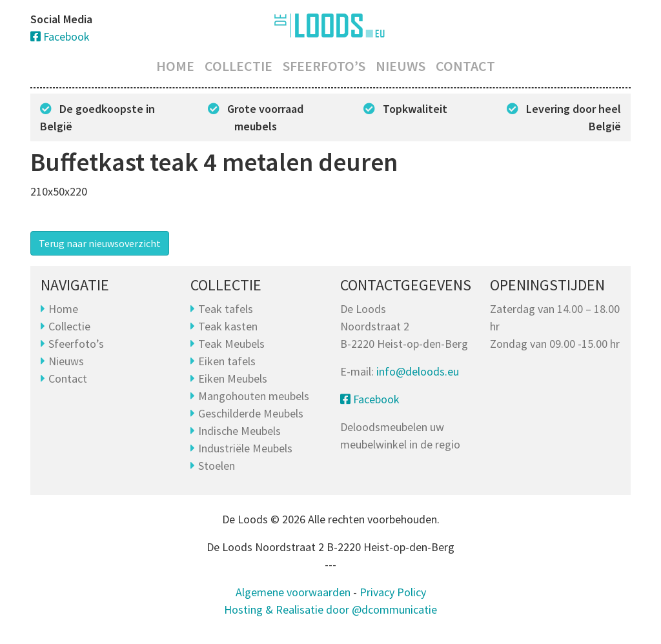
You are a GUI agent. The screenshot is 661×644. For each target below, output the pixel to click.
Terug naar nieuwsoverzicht (100, 243)
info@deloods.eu (418, 371)
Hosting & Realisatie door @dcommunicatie (330, 609)
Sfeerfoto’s (324, 66)
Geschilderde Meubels (251, 413)
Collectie (239, 66)
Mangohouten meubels (254, 396)
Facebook (60, 36)
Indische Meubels (239, 431)
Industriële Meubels (245, 448)
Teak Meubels (231, 344)
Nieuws (401, 66)
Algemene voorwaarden (293, 592)
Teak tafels (226, 309)
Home (175, 66)
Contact (465, 66)
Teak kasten (228, 326)
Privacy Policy (393, 592)
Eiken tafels (227, 361)
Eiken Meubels (233, 378)
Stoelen (217, 466)
